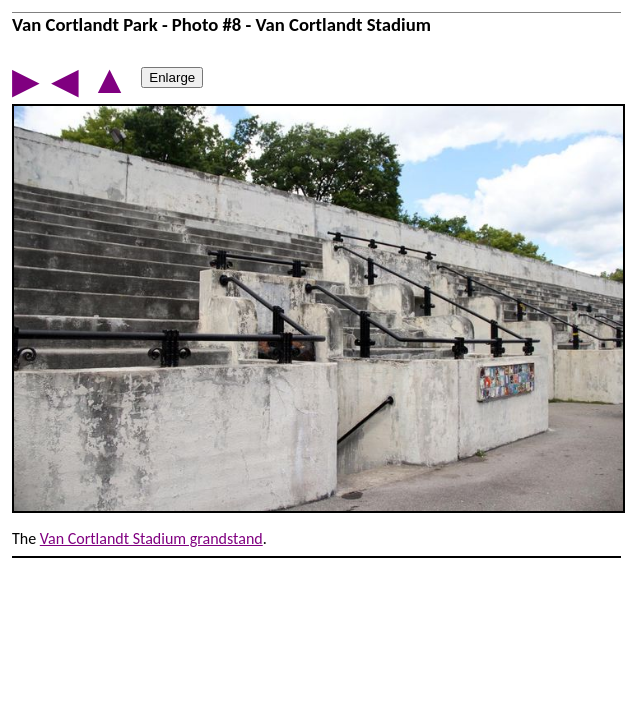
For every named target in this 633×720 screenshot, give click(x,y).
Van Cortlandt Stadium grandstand (151, 538)
